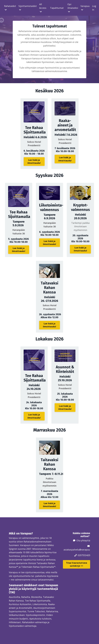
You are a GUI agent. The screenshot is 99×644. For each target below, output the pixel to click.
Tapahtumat (57, 8)
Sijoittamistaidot (28, 8)
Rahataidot (10, 8)
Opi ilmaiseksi (73, 8)
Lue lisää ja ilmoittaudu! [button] (34, 161)
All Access (43, 8)
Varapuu (85, 8)
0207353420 (84, 555)
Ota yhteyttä (83, 540)
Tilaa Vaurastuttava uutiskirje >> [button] (77, 564)
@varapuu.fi (86, 550)
